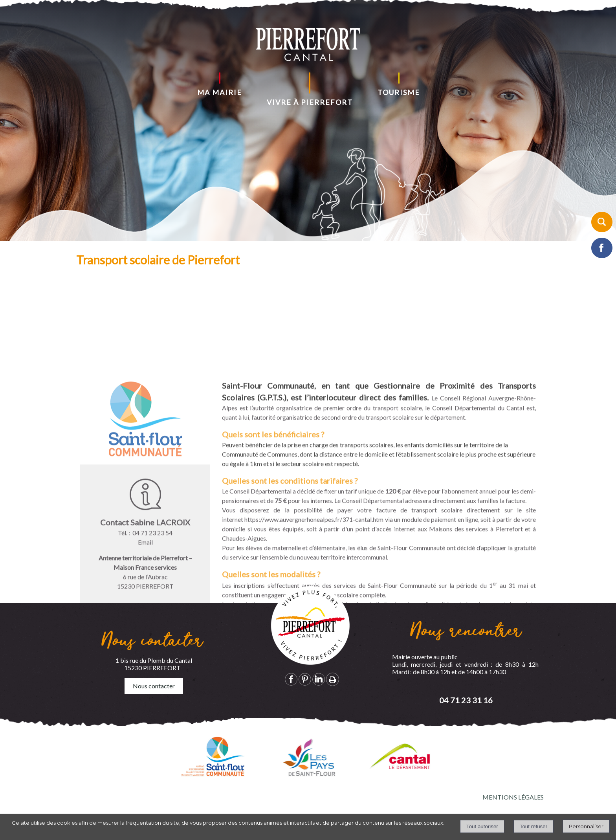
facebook (291, 679)
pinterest (305, 679)
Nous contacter (154, 686)
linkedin (319, 679)
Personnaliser (586, 826)
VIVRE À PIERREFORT (310, 102)
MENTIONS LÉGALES (513, 797)
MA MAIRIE (220, 92)
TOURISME (399, 92)
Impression (333, 679)
